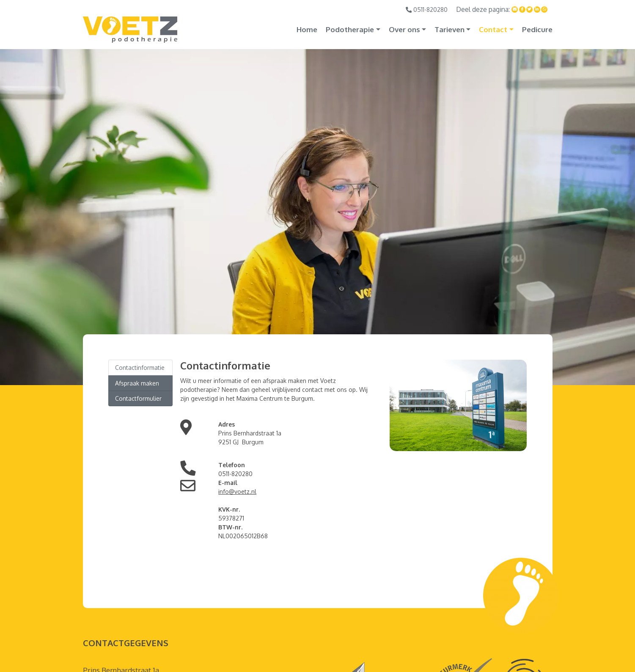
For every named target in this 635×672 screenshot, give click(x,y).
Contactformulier (138, 398)
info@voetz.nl (237, 492)
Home (307, 29)
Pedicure (537, 29)
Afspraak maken (137, 383)
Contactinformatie (140, 368)
